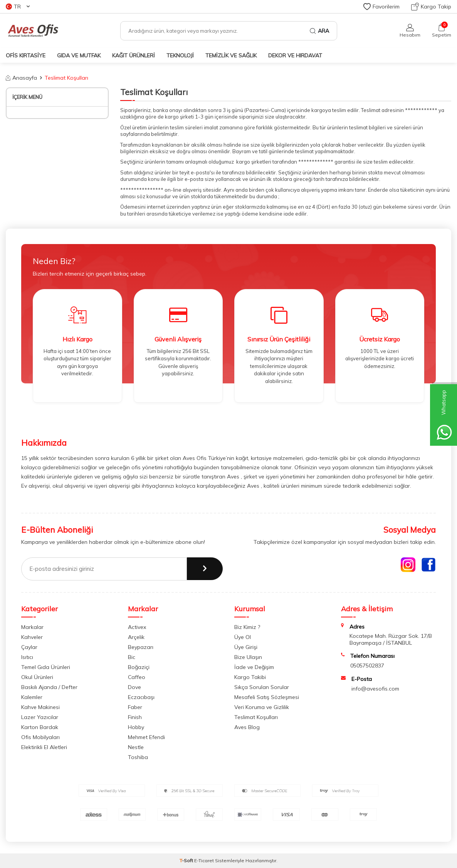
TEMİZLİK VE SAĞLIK (231, 55)
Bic (132, 657)
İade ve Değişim (254, 667)
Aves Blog (247, 727)
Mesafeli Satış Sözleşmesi (267, 697)
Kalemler (32, 697)
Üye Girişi (246, 647)
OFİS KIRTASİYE (26, 55)
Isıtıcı (27, 657)
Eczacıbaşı (141, 697)
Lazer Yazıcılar (40, 717)
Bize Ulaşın (248, 657)
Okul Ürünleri (37, 677)
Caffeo (137, 677)
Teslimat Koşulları (256, 717)
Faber (135, 707)
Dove (134, 687)
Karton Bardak (40, 727)
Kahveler (32, 637)
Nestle (136, 747)
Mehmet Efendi (146, 737)
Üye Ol (243, 637)
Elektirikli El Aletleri (44, 747)
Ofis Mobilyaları (40, 737)
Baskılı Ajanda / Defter (49, 687)
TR (18, 7)
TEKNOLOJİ (180, 55)
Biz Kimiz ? (247, 627)
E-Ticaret (204, 860)
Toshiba (138, 757)
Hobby (136, 727)
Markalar (32, 627)
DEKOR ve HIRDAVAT (295, 55)
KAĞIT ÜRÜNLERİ (134, 55)
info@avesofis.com (375, 689)
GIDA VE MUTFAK (79, 55)
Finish (135, 717)
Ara (319, 31)
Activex (137, 627)
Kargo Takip (431, 7)
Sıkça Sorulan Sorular (262, 687)
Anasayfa (21, 78)
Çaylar (29, 647)
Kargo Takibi (250, 677)
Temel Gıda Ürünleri (46, 667)
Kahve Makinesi (40, 707)
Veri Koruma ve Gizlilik (262, 707)
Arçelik (136, 637)
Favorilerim (381, 7)
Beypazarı (141, 647)
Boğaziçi (139, 667)
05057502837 (367, 666)
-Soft (187, 860)
